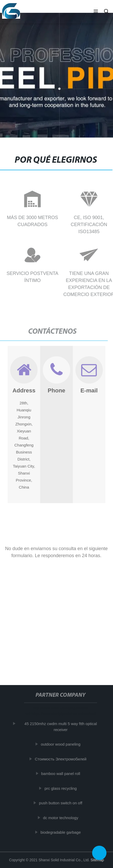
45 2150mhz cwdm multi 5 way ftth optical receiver (62, 727)
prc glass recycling (61, 788)
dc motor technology (61, 818)
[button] (96, 12)
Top (99, 852)
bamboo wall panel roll (61, 774)
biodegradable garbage (62, 832)
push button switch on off (62, 803)
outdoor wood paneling (62, 744)
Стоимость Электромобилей (62, 759)
